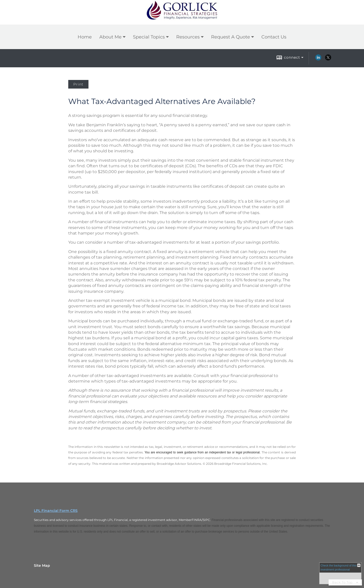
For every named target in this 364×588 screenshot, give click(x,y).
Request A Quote (231, 37)
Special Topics (149, 37)
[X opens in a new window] (328, 59)
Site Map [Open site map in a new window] (42, 565)
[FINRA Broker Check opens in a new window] (340, 573)
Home (85, 37)
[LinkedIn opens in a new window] (318, 59)
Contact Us (274, 37)
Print (78, 84)
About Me (110, 37)
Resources (188, 37)
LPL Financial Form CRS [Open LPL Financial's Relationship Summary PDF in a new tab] (56, 511)
